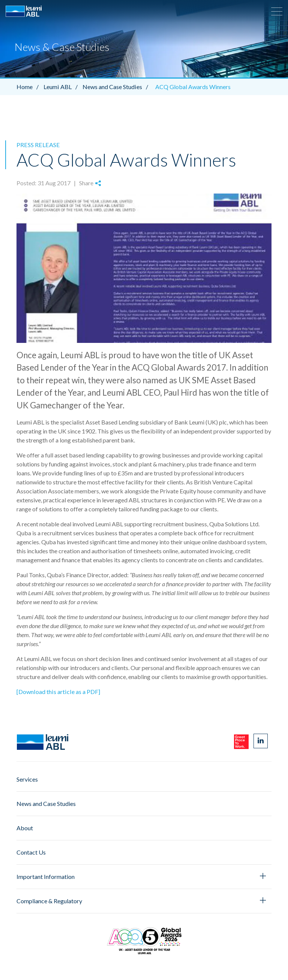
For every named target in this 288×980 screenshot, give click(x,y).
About (25, 827)
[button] (277, 11)
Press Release (37, 145)
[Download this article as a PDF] (58, 691)
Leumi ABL (62, 87)
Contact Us (31, 852)
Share (90, 183)
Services (27, 779)
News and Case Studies (117, 87)
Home (29, 87)
